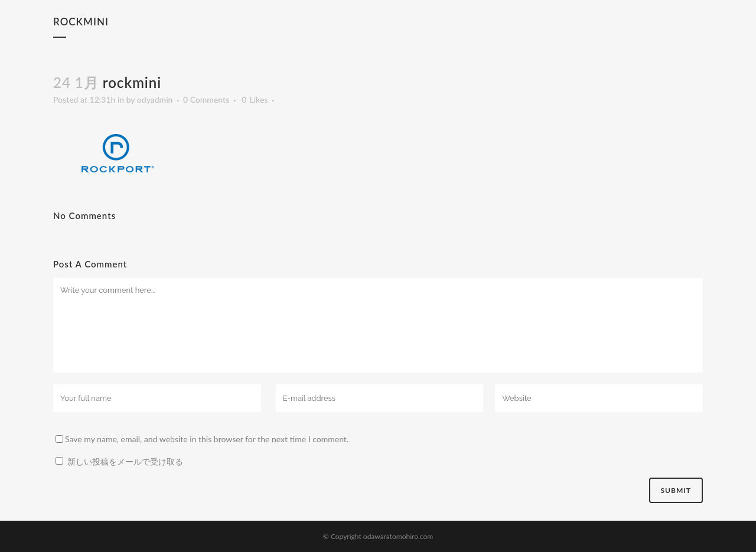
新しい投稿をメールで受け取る (125, 461)
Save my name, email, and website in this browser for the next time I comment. (207, 439)
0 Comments (206, 99)
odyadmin (155, 99)
